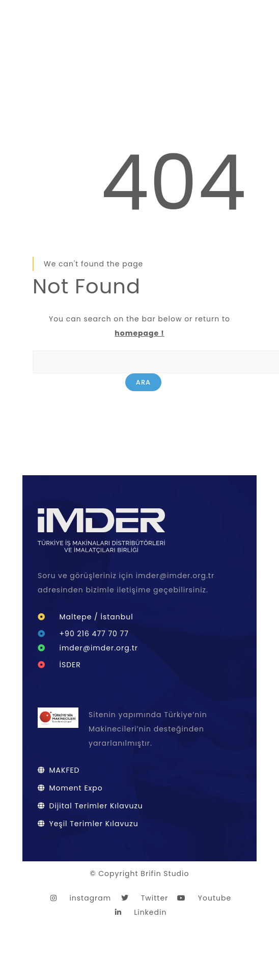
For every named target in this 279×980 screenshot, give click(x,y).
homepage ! (139, 333)
